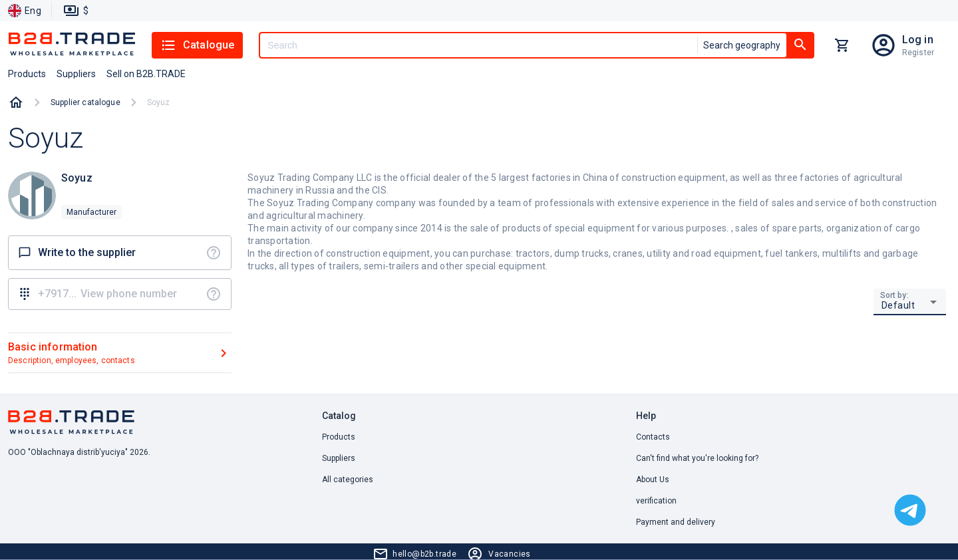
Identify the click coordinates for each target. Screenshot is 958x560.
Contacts (653, 437)
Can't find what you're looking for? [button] (697, 458)
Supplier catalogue (85, 102)
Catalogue (197, 45)
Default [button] (898, 305)
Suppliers (339, 458)
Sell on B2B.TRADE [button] (146, 74)
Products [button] (27, 74)
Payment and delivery (676, 522)
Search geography (742, 45)
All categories (348, 480)
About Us (653, 480)
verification (656, 501)
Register (918, 53)
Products (339, 437)
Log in (918, 40)
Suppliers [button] (76, 74)
